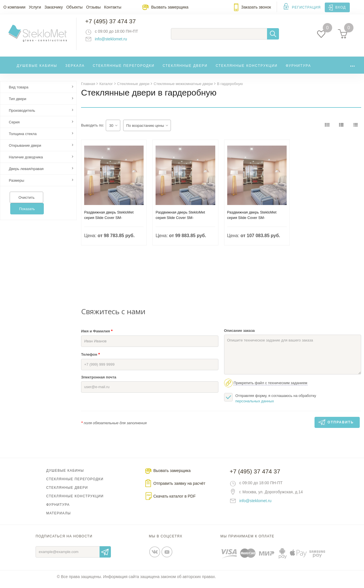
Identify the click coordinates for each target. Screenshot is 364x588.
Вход (341, 7)
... (352, 68)
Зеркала (75, 69)
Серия (14, 127)
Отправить (105, 557)
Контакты (113, 7)
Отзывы (93, 7)
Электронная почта (99, 382)
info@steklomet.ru (115, 41)
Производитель (22, 115)
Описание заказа (239, 335)
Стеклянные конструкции (247, 69)
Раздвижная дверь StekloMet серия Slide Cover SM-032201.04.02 (252, 222)
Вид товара (19, 92)
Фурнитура (298, 69)
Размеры (16, 185)
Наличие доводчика (26, 162)
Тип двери (17, 104)
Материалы (59, 518)
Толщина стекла (23, 139)
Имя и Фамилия (97, 336)
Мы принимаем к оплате (247, 541)
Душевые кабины (37, 69)
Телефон (90, 359)
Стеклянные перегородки (124, 69)
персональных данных (255, 406)
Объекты (75, 7)
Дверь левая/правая (26, 174)
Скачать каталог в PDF (174, 501)
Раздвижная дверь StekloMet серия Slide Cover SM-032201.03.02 (109, 222)
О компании (14, 7)
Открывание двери (25, 150)
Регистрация (306, 7)
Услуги (35, 7)
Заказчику (54, 7)
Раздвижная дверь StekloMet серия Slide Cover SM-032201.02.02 (180, 222)
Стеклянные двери (185, 69)
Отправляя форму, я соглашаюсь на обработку (270, 403)
